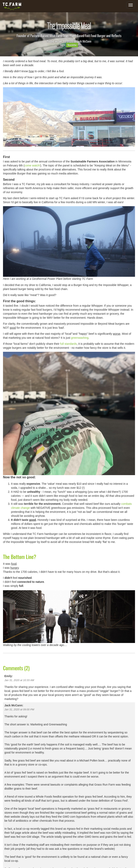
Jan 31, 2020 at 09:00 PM (19, 709)
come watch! (32, 165)
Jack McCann (84, 41)
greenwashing (80, 338)
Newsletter (72, 45)
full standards (68, 344)
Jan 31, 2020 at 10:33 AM (19, 680)
